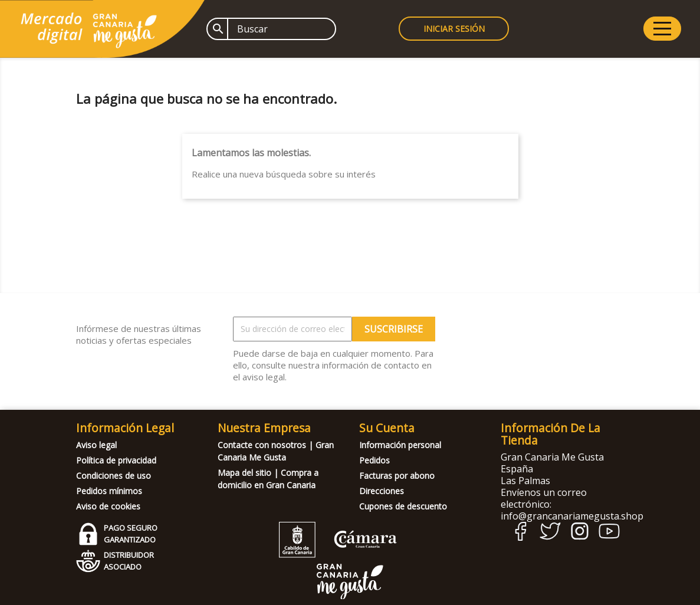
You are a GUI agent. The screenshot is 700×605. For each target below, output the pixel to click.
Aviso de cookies (108, 506)
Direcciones (382, 491)
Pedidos (374, 460)
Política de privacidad (116, 460)
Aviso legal (96, 445)
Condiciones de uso (114, 476)
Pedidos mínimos (109, 491)
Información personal (400, 445)
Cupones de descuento (403, 506)
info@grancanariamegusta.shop (572, 516)
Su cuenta (387, 428)
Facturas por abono (397, 476)
